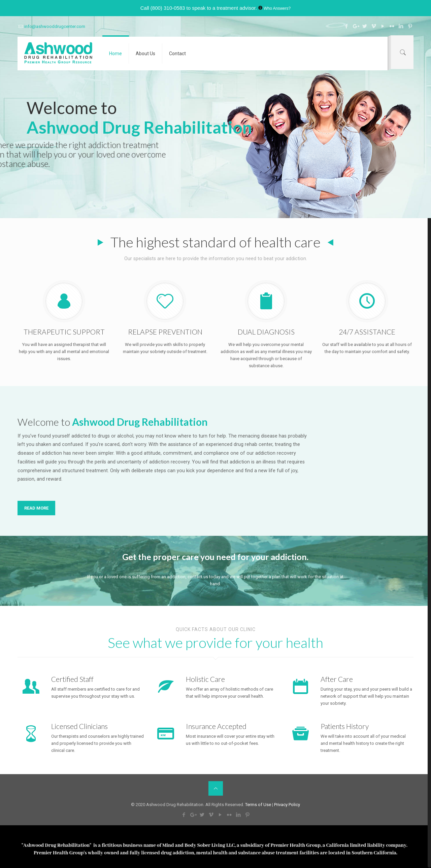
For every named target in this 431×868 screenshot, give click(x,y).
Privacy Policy (287, 805)
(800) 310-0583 (168, 8)
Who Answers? (277, 8)
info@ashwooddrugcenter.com (55, 26)
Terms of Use (259, 805)
